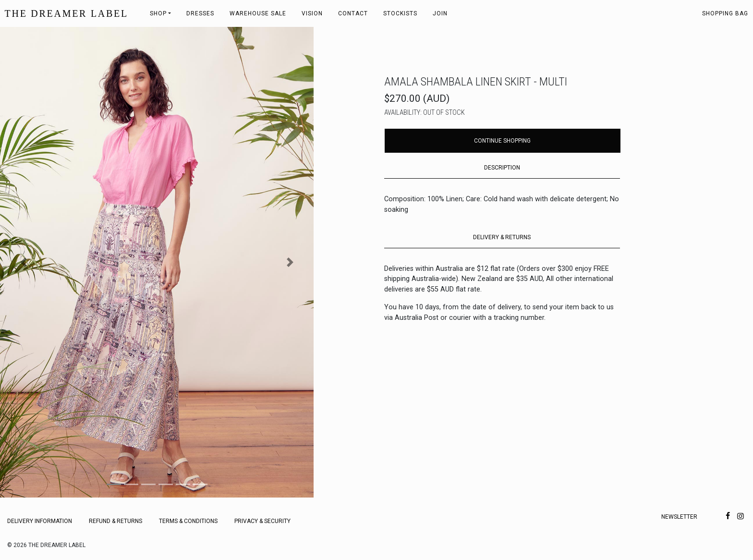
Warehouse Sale (258, 13)
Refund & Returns (115, 521)
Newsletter (679, 517)
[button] (24, 262)
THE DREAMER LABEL (67, 13)
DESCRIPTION (502, 168)
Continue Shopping (502, 141)
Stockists (400, 13)
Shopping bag (725, 13)
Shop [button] (158, 13)
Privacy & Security (262, 521)
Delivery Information (40, 521)
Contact (353, 13)
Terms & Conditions (188, 521)
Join (440, 13)
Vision (312, 13)
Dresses (200, 13)
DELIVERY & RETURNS (502, 237)
